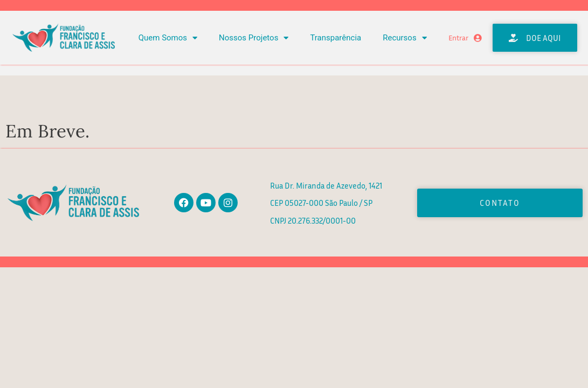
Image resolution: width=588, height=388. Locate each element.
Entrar (458, 38)
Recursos (404, 38)
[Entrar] (478, 38)
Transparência (335, 38)
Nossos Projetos (254, 38)
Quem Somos (168, 38)
